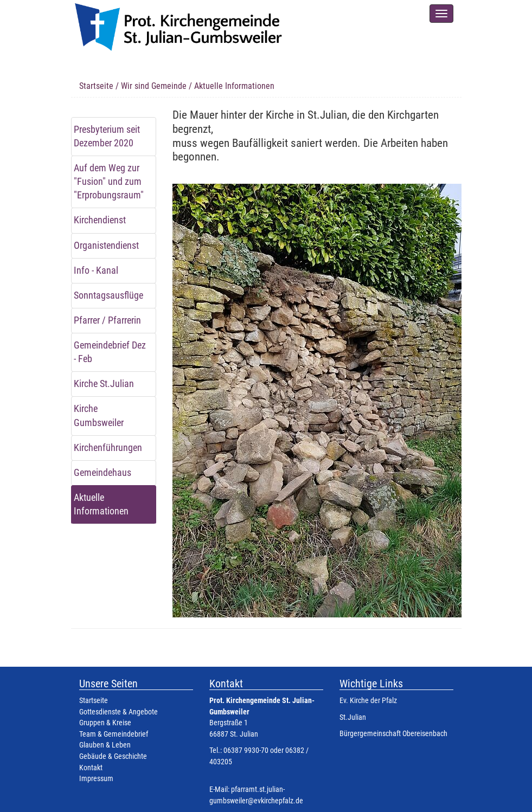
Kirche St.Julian (104, 384)
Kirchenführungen (108, 448)
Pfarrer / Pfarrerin (107, 320)
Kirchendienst (100, 220)
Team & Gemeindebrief (114, 734)
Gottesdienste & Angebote (118, 712)
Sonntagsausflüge (108, 295)
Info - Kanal (96, 270)
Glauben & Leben (105, 745)
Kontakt (91, 768)
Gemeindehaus (102, 473)
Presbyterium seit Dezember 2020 (107, 136)
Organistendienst (106, 246)
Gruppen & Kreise (105, 723)
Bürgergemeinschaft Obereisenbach (393, 734)
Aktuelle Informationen (101, 504)
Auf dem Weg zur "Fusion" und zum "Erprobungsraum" (109, 182)
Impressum (96, 779)
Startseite (96, 86)
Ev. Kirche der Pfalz (368, 701)
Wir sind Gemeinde (154, 86)
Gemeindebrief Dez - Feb (110, 352)
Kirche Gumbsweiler (99, 415)
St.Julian (353, 717)
